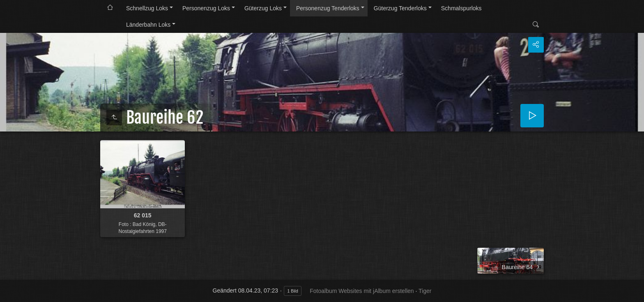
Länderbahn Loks (148, 25)
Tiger (425, 291)
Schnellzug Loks (147, 8)
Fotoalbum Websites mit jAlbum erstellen (362, 291)
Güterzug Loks (263, 8)
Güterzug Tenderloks (400, 8)
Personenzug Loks (206, 8)
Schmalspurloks (461, 8)
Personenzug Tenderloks (328, 8)
